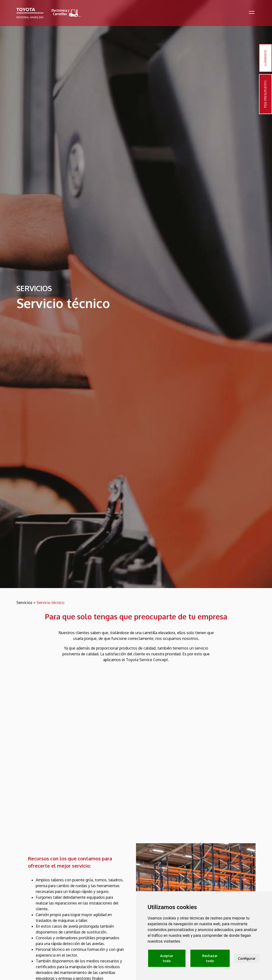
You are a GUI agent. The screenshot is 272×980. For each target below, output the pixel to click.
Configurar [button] (247, 958)
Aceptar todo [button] (167, 958)
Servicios (24, 603)
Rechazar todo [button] (210, 958)
